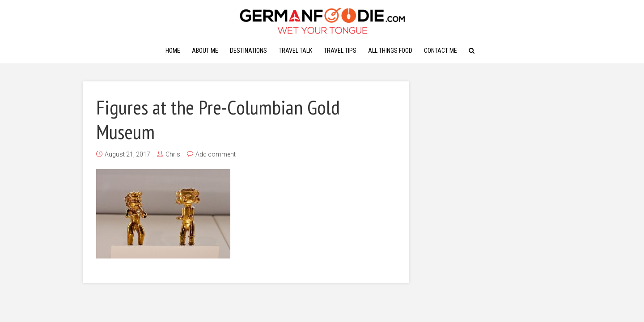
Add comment (216, 154)
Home (173, 51)
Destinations (248, 51)
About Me (205, 51)
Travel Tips (340, 51)
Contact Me (441, 51)
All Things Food (390, 51)
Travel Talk (295, 51)
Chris (173, 154)
